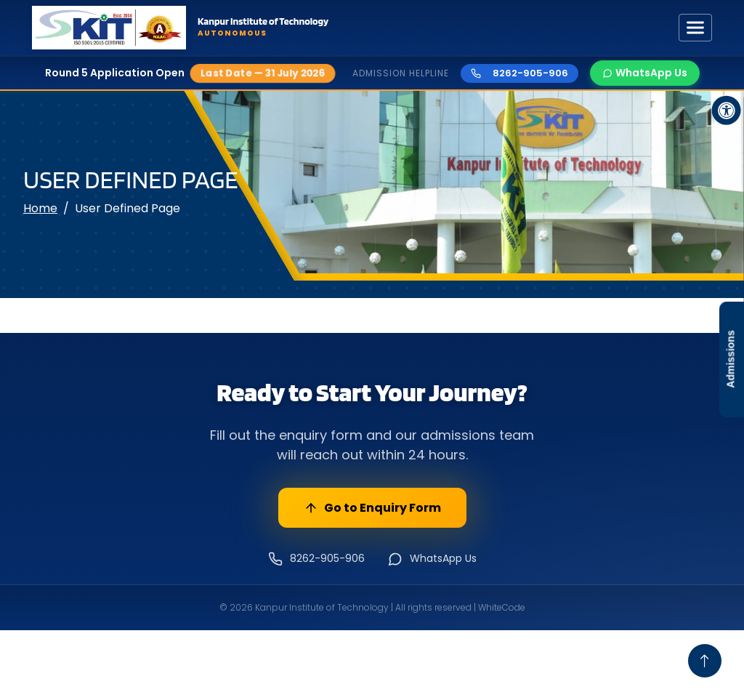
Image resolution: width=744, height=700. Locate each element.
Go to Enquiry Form (372, 508)
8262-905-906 (519, 73)
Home (40, 208)
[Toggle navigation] (695, 28)
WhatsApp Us (645, 73)
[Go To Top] (705, 661)
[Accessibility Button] (727, 110)
